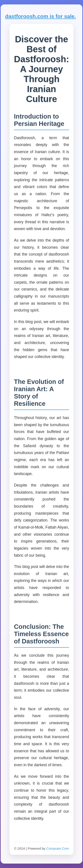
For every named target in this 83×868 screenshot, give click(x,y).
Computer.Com (58, 848)
